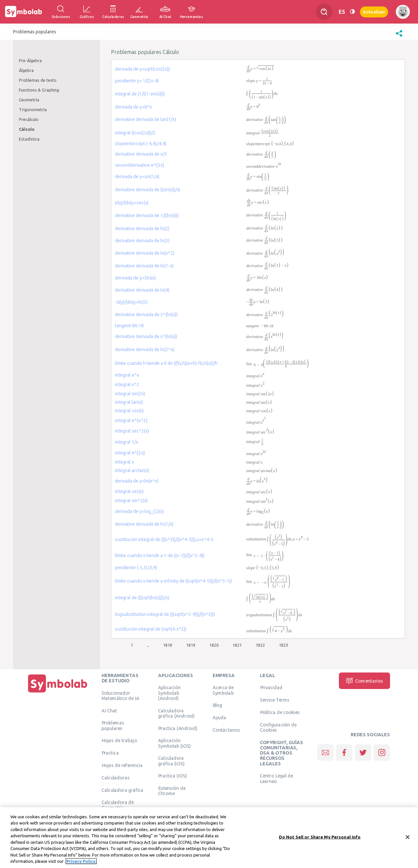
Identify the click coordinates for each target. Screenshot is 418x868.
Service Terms (275, 700)
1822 (260, 645)
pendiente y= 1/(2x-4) (137, 81)
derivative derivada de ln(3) (142, 241)
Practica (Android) (178, 728)
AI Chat (109, 710)
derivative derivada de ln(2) (142, 229)
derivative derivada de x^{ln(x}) (146, 336)
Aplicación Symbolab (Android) (169, 693)
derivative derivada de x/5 (141, 154)
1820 (214, 645)
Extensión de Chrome (172, 791)
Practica (110, 753)
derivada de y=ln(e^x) (137, 481)
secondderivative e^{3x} (140, 165)
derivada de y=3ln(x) (135, 278)
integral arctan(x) (132, 470)
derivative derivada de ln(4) (142, 290)
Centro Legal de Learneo (277, 778)
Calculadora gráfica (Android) (177, 713)
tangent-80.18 (129, 326)
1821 (237, 645)
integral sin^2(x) (131, 501)
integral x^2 (127, 384)
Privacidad (271, 688)
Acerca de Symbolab (223, 690)
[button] (399, 37)
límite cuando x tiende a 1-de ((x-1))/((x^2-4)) (160, 555)
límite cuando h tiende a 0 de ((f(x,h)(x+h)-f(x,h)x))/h (166, 363)
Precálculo (29, 119)
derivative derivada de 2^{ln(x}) (146, 315)
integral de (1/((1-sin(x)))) (140, 94)
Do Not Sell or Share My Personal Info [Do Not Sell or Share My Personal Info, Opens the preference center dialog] (320, 839)
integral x (124, 462)
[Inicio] (58, 692)
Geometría (29, 100)
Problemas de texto (38, 80)
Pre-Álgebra (30, 60)
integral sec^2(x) (132, 431)
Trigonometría (33, 110)
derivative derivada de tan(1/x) (145, 119)
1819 (191, 645)
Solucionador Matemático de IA (121, 695)
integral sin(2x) (130, 394)
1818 (168, 645)
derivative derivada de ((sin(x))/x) (148, 190)
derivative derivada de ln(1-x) (144, 266)
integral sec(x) (129, 491)
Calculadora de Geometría (118, 805)
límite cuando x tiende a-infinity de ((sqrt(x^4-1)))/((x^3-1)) (173, 581)
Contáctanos (226, 730)
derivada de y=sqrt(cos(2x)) (142, 69)
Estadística (29, 139)
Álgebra (26, 70)
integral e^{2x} (130, 453)
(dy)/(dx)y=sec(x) (132, 203)
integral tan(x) (129, 402)
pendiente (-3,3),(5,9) (136, 568)
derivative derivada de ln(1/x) (144, 524)
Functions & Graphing (39, 90)
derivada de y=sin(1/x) (137, 177)
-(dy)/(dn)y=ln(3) (131, 302)
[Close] (408, 840)
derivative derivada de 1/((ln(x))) (147, 215)
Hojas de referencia (122, 765)
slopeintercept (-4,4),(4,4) (141, 144)
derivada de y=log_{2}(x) (139, 511)
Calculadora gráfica (123, 790)
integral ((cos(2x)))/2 (135, 133)
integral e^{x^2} (131, 420)
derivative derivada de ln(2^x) (145, 349)
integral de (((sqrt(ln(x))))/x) (142, 598)
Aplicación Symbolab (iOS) (174, 743)
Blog (217, 705)
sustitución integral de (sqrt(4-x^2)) (151, 629)
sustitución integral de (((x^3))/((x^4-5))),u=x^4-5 (164, 539)
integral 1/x (127, 442)
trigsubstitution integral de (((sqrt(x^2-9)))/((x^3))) (165, 614)
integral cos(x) (129, 411)
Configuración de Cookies (278, 727)
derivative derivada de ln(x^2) (145, 253)
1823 (283, 645)
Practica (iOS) (172, 776)
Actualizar (374, 12)
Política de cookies (280, 712)
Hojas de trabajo (119, 740)
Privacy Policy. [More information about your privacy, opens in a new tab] (81, 864)
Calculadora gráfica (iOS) (171, 761)
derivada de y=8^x (133, 107)
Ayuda (219, 718)
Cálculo (27, 129)
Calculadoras (116, 777)
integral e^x (127, 375)
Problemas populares (113, 725)
